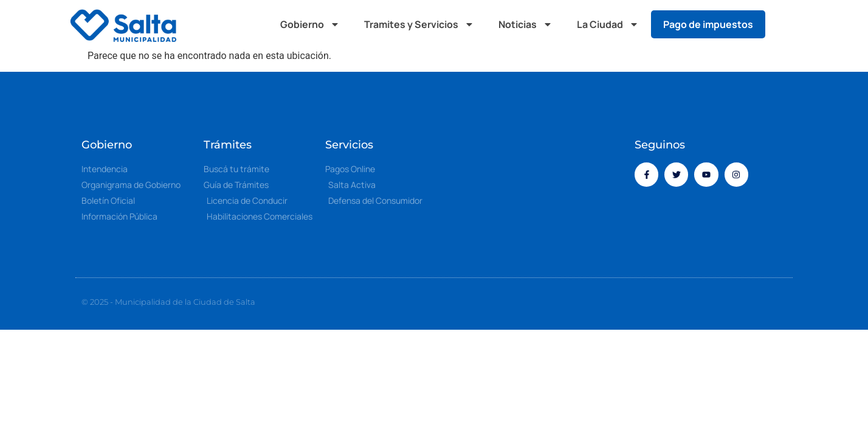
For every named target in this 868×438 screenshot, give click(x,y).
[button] (787, 24)
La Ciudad (608, 24)
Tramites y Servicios (419, 24)
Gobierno (310, 24)
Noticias (525, 24)
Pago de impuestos (708, 24)
